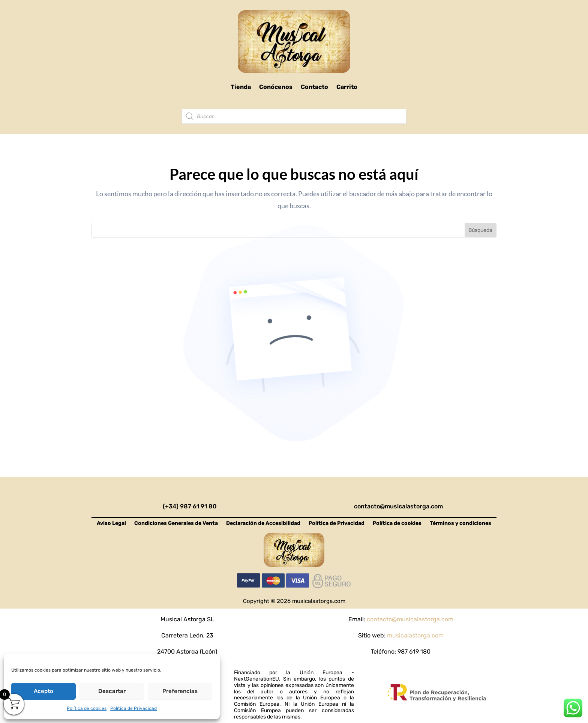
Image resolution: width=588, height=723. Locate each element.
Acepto (43, 691)
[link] (294, 41)
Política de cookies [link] (87, 708)
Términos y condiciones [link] (460, 524)
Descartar (112, 691)
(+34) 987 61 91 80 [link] (190, 506)
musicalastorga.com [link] (415, 635)
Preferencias (180, 691)
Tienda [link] (241, 87)
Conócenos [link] (276, 87)
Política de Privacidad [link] (133, 708)
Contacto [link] (314, 87)
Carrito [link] (347, 87)
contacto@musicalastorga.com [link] (398, 506)
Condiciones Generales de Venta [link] (176, 524)
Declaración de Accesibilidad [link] (263, 524)
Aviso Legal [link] (111, 524)
